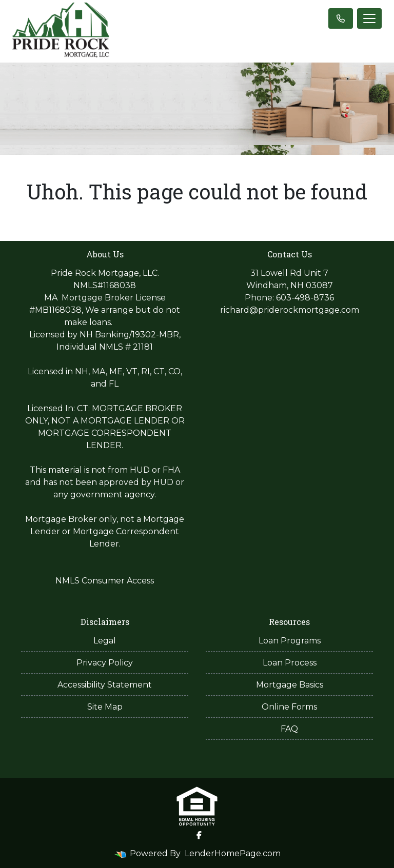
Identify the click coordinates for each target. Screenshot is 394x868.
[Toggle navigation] (369, 18)
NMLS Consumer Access (105, 581)
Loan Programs (290, 641)
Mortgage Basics (290, 685)
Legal (105, 641)
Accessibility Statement (105, 685)
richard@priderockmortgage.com (290, 310)
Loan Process (290, 663)
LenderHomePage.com (233, 853)
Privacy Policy (105, 663)
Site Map (105, 707)
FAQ (289, 729)
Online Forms (289, 707)
